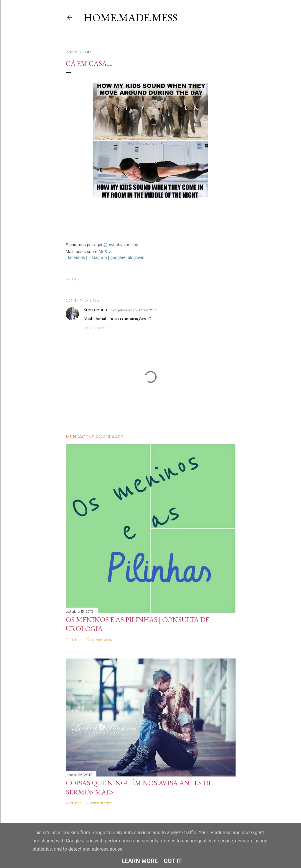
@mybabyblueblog (121, 245)
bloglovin (136, 257)
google (117, 257)
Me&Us (106, 252)
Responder (95, 328)
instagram (98, 257)
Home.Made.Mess (130, 18)
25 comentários (98, 803)
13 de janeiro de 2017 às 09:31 (133, 310)
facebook (76, 257)
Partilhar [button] (73, 279)
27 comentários (99, 640)
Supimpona (95, 310)
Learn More (140, 861)
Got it (173, 861)
